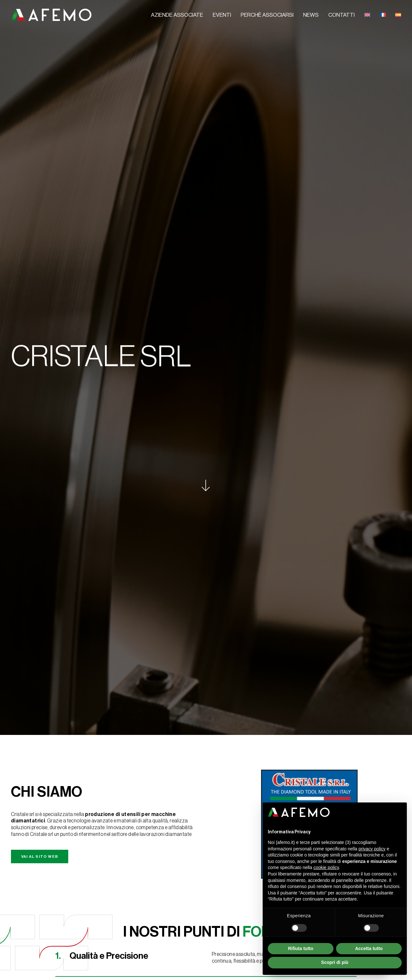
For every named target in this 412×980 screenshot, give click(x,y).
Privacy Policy (29, 965)
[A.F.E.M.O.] (51, 15)
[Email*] (110, 809)
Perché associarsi (276, 771)
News (311, 15)
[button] (198, 566)
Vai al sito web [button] (40, 295)
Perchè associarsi (267, 15)
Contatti (342, 15)
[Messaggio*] (110, 841)
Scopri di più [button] (335, 962)
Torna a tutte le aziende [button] (206, 683)
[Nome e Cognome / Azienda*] (110, 781)
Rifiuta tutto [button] (301, 948)
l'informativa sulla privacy (80, 875)
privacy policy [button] (372, 849)
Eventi (222, 15)
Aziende (266, 758)
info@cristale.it (240, 636)
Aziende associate (177, 15)
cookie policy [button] (326, 867)
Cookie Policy (65, 965)
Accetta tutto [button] (369, 948)
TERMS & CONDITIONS (105, 965)
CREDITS (140, 965)
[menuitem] (179, 15)
